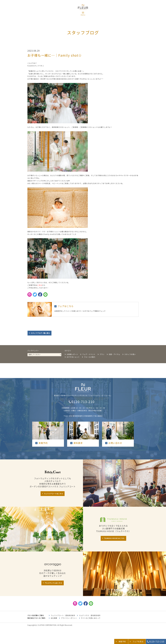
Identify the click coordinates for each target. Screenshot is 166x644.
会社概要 (54, 618)
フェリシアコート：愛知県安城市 (63, 615)
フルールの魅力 (90, 357)
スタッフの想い (130, 354)
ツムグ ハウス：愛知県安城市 (90, 615)
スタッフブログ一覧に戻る (40, 333)
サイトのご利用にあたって (91, 618)
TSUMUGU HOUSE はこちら (114, 538)
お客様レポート (72, 354)
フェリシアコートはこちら (53, 494)
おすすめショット (73, 357)
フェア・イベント (89, 354)
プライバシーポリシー (69, 618)
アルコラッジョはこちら (53, 583)
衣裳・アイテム (114, 354)
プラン (102, 354)
